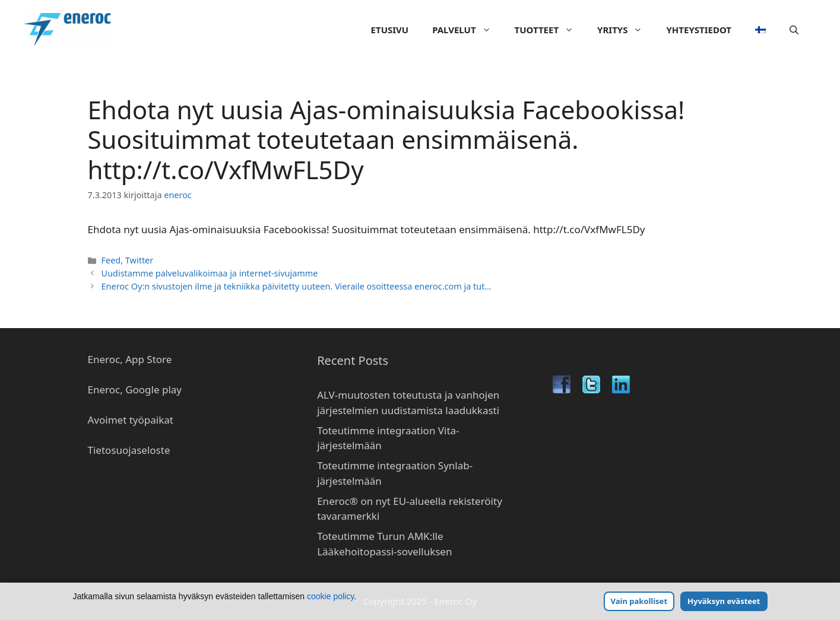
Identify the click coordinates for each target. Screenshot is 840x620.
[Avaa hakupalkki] (794, 30)
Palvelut (467, 30)
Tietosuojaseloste (129, 450)
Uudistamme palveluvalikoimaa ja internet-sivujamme (210, 273)
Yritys (626, 30)
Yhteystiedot (699, 30)
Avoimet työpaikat (131, 420)
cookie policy (330, 596)
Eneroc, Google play (135, 390)
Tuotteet (550, 30)
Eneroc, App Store (130, 359)
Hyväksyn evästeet (724, 601)
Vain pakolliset (639, 601)
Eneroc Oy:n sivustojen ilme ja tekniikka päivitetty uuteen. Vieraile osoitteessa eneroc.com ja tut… (297, 286)
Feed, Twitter (128, 260)
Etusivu (390, 30)
